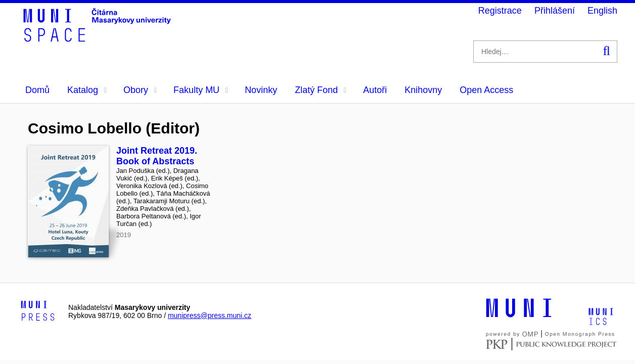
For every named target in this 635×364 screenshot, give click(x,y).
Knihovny (423, 90)
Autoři (375, 90)
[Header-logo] (99, 38)
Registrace (500, 11)
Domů (37, 90)
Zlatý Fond (321, 90)
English (602, 11)
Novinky (261, 90)
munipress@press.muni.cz (210, 315)
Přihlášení (555, 11)
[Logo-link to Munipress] (38, 311)
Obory (140, 90)
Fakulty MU (201, 90)
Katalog (87, 90)
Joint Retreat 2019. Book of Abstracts (157, 156)
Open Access (486, 90)
